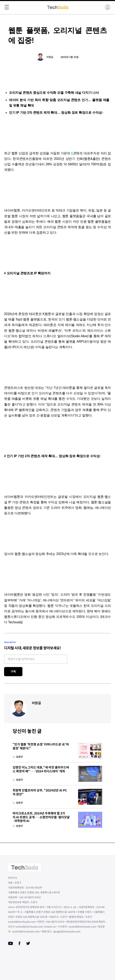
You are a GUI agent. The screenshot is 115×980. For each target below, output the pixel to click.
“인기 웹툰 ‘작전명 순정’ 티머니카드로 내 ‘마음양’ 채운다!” (41, 746)
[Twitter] (28, 943)
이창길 (50, 57)
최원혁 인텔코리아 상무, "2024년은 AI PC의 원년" (40, 792)
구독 (13, 672)
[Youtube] (11, 943)
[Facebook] (19, 943)
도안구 (19, 757)
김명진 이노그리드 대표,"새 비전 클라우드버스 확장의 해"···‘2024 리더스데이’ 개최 (41, 769)
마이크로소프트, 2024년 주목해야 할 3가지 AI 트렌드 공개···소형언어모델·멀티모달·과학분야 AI (41, 817)
